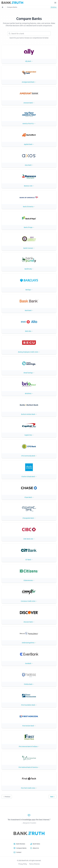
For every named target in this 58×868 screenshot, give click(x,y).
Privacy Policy (23, 864)
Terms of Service (34, 864)
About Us (36, 848)
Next (53, 797)
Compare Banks (12, 7)
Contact (19, 852)
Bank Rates (36, 844)
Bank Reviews (21, 844)
